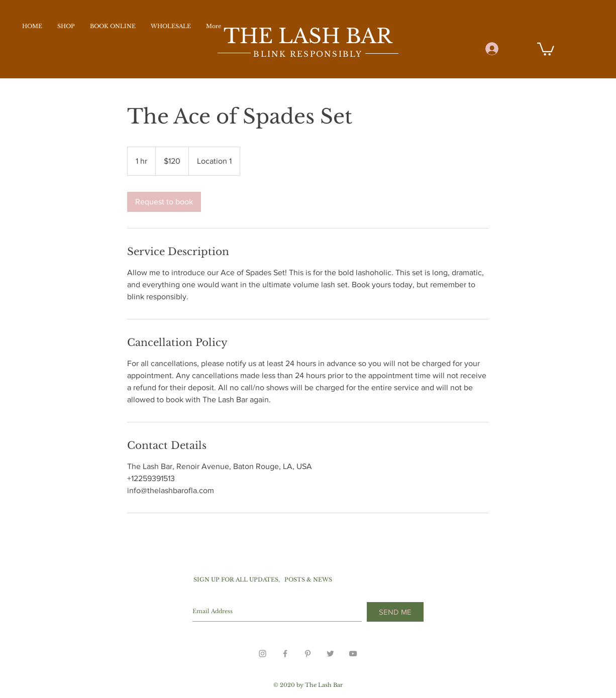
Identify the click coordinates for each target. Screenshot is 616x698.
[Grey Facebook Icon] (285, 654)
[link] (164, 202)
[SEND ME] (395, 612)
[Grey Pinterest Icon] (308, 654)
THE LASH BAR (308, 36)
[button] (546, 48)
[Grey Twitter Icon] (330, 654)
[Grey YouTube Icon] (353, 654)
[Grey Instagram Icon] (263, 654)
